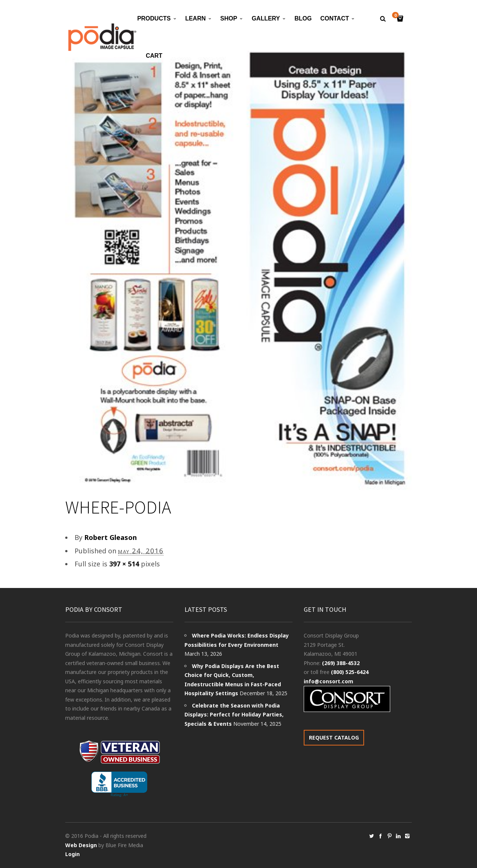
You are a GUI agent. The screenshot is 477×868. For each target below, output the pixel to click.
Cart (154, 56)
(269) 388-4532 (341, 663)
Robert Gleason (110, 537)
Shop (229, 18)
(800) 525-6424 (350, 672)
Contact (334, 18)
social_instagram (407, 836)
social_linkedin (398, 836)
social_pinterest (389, 836)
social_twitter (372, 836)
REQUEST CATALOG (334, 737)
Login (72, 854)
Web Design (81, 845)
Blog (303, 18)
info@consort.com (328, 681)
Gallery (266, 18)
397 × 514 (124, 564)
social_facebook (380, 836)
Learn (195, 18)
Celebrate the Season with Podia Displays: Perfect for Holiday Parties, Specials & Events (234, 715)
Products (154, 18)
